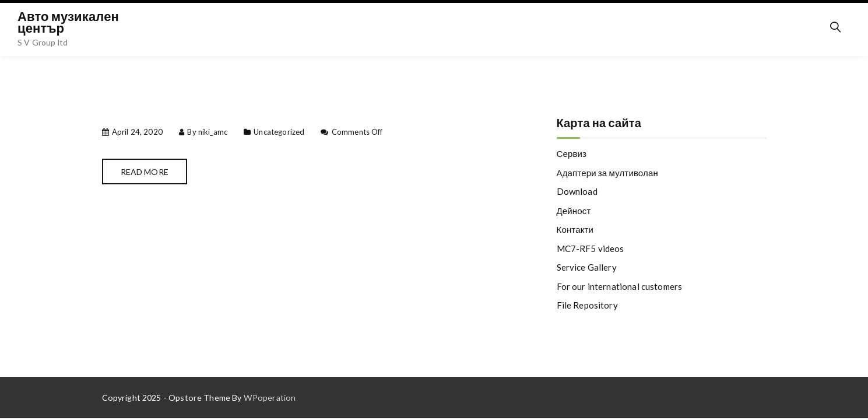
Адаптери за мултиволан (607, 173)
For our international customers (620, 286)
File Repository (587, 305)
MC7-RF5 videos (591, 249)
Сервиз (572, 153)
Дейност (574, 211)
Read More (145, 172)
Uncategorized (279, 132)
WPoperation (270, 398)
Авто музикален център (68, 22)
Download (577, 191)
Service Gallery (587, 267)
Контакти (575, 229)
